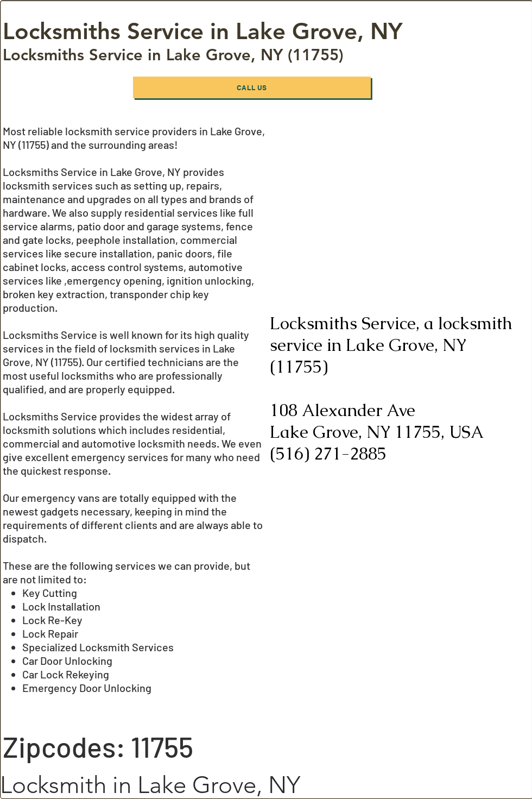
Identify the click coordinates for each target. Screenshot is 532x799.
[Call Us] (252, 87)
